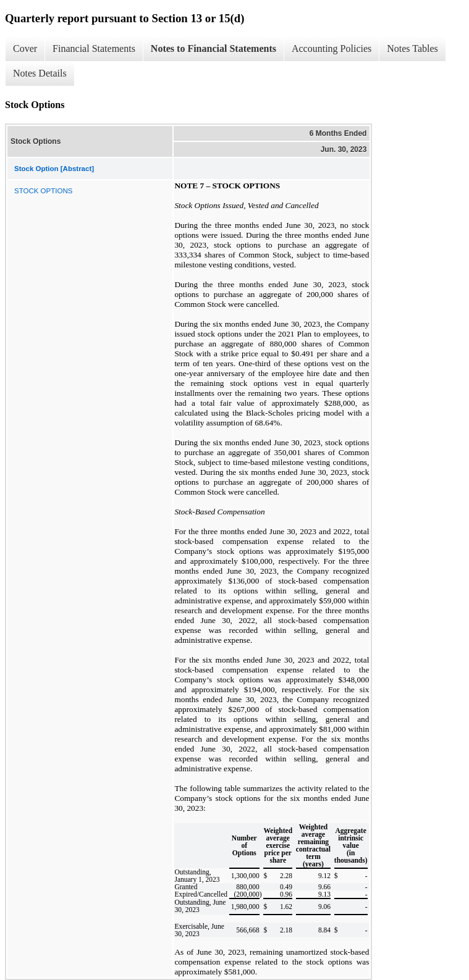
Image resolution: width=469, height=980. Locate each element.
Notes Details (40, 73)
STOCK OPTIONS (43, 191)
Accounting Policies (332, 48)
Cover (25, 48)
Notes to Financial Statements (213, 48)
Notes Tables (412, 48)
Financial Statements (94, 48)
